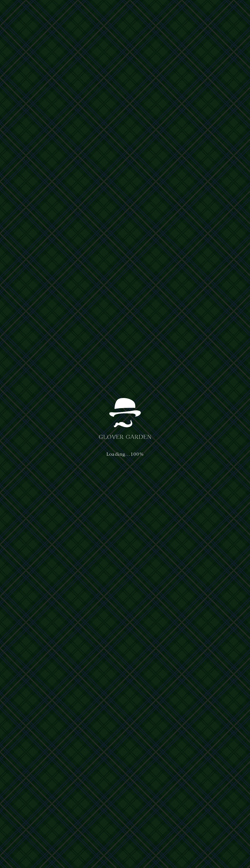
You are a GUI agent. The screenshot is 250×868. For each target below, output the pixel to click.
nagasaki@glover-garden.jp (199, 803)
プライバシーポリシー (49, 785)
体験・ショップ (83, 12)
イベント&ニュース (161, 12)
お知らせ (26, 297)
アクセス (132, 12)
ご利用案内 (110, 12)
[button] (227, 12)
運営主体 (23, 785)
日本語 (192, 12)
